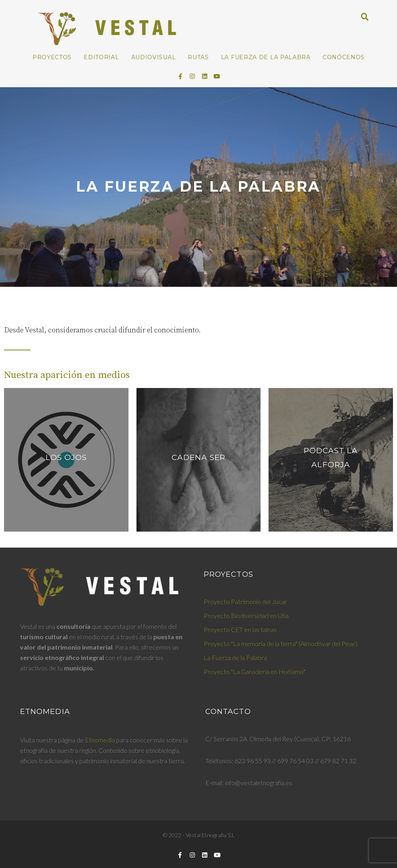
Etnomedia (100, 740)
